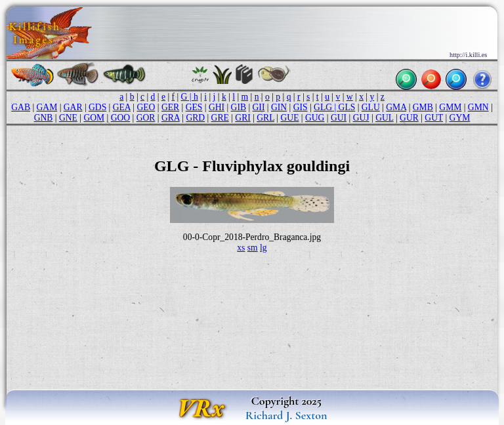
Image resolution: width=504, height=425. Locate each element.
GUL (384, 118)
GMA (396, 107)
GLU (371, 107)
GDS (97, 107)
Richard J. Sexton (286, 415)
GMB (423, 107)
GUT (434, 118)
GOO (120, 118)
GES (194, 107)
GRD (195, 118)
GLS (347, 107)
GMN (478, 107)
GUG (315, 118)
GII (259, 107)
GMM (450, 107)
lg (263, 248)
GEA (122, 107)
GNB (44, 118)
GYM (460, 118)
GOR (146, 118)
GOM (94, 118)
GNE (68, 118)
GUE (290, 118)
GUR (409, 118)
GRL (265, 118)
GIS (301, 107)
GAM (47, 107)
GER (170, 107)
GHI (217, 107)
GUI (339, 118)
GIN (279, 107)
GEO (146, 107)
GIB (239, 107)
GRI (242, 118)
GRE (220, 118)
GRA (171, 118)
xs (241, 248)
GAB (21, 107)
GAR (73, 107)
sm (253, 248)
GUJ (361, 118)
